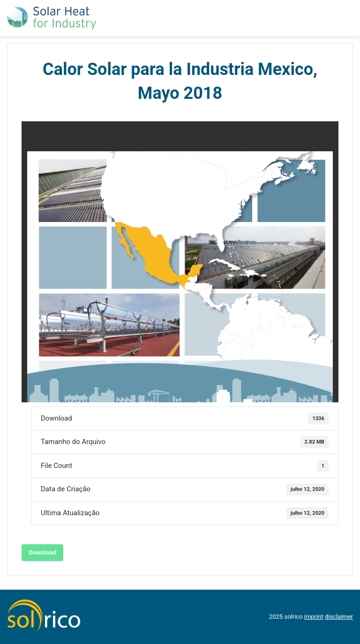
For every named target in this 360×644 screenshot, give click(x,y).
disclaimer (339, 617)
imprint (314, 617)
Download (42, 552)
